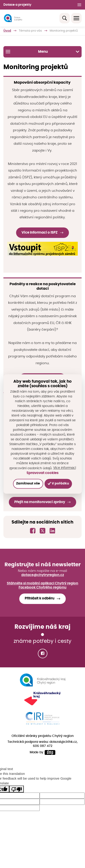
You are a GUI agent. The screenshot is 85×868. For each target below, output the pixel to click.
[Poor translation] (17, 789)
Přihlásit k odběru (40, 598)
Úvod (7, 31)
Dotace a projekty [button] (17, 5)
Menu (42, 52)
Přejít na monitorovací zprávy (40, 502)
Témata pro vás (30, 31)
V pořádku (58, 484)
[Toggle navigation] (76, 18)
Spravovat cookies (42, 473)
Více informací (65, 468)
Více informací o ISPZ (40, 233)
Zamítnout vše (28, 484)
